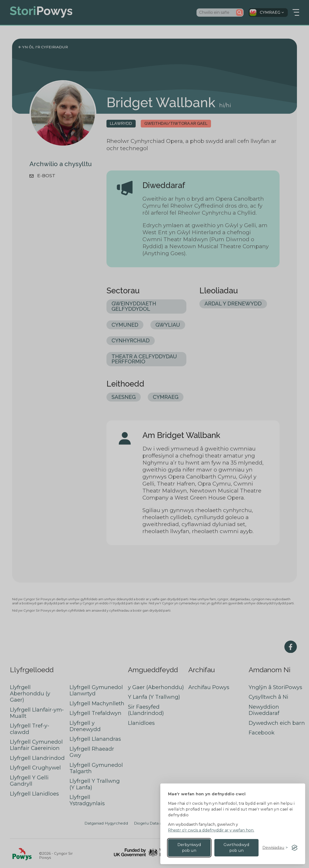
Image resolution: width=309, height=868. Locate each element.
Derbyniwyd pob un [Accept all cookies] (189, 848)
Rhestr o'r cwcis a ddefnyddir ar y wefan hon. (211, 830)
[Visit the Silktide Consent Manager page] (295, 848)
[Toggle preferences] (275, 848)
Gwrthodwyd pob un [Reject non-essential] (236, 848)
